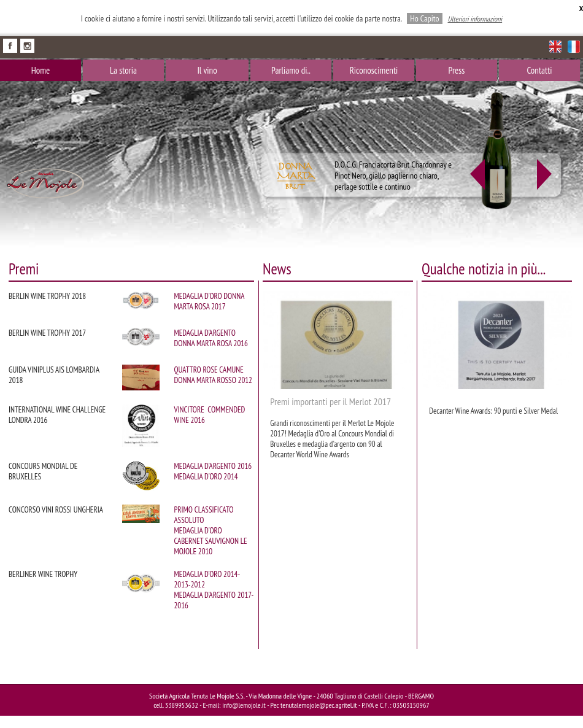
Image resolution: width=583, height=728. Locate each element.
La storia (123, 70)
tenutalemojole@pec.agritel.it (319, 705)
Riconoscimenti (374, 70)
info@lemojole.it (244, 705)
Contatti (539, 70)
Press (457, 70)
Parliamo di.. (291, 70)
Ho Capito (424, 18)
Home (41, 70)
